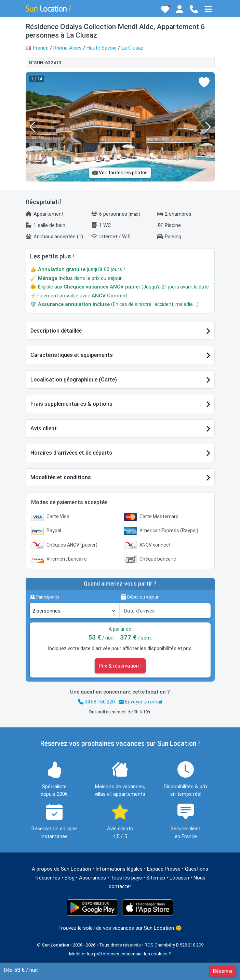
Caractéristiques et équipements (72, 355)
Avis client (44, 428)
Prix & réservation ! (120, 666)
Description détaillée (56, 331)
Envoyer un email (140, 702)
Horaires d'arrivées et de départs (71, 453)
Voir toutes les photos (120, 173)
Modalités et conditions (61, 477)
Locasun (179, 878)
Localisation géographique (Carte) (74, 380)
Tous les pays (126, 878)
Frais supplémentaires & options (71, 404)
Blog (70, 878)
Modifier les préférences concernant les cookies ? (120, 954)
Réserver (223, 971)
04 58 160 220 (96, 702)
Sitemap (156, 878)
